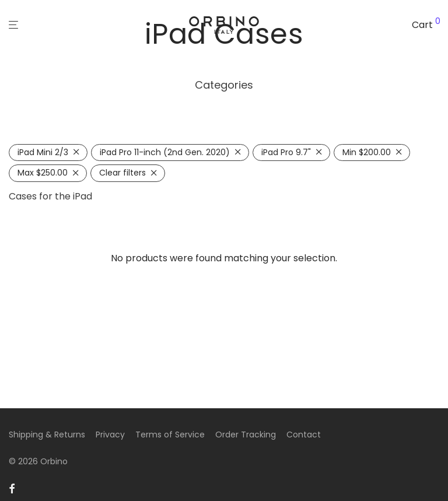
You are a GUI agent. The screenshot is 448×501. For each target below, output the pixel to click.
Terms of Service (170, 435)
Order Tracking (246, 435)
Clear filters (123, 173)
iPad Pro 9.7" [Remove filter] (286, 152)
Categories (224, 85)
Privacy (110, 435)
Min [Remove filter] (367, 152)
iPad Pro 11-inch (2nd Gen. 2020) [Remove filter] (165, 152)
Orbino (54, 461)
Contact (304, 435)
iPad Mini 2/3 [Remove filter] (43, 152)
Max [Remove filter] (43, 173)
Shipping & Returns (47, 435)
